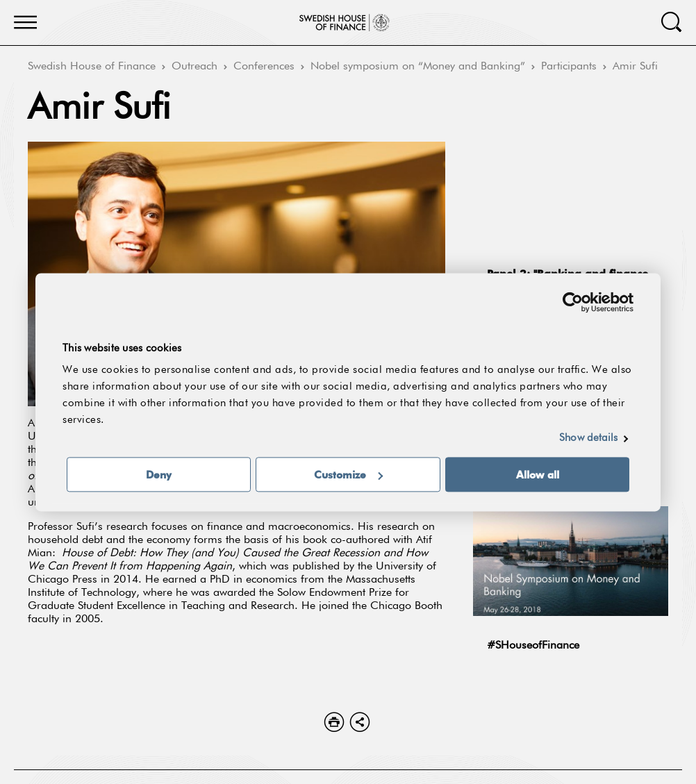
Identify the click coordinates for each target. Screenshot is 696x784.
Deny (159, 474)
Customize (348, 474)
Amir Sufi (635, 67)
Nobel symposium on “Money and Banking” (418, 67)
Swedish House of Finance (92, 67)
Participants (569, 67)
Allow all (538, 474)
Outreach (194, 67)
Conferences (264, 67)
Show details (588, 438)
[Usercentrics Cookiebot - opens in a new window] (573, 302)
